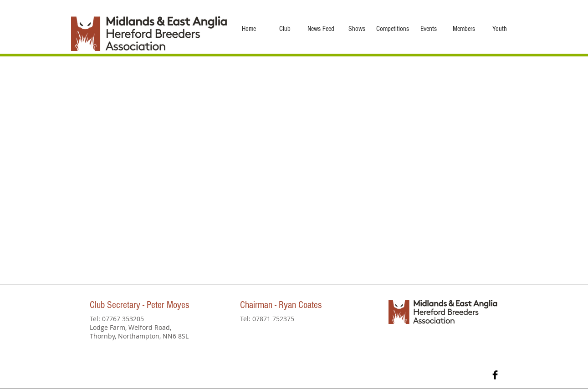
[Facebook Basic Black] (495, 375)
